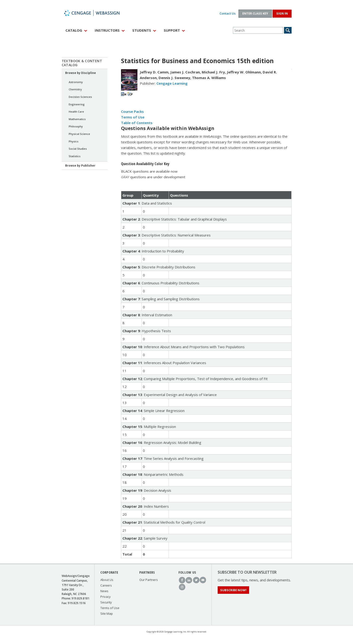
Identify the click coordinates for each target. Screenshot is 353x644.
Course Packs (132, 111)
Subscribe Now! (233, 590)
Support (172, 30)
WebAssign (97, 13)
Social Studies (78, 149)
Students (142, 30)
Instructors (107, 30)
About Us (107, 580)
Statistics (75, 156)
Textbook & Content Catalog (82, 63)
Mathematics (77, 119)
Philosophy (76, 126)
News (104, 591)
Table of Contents (137, 123)
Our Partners (149, 580)
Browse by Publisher (80, 166)
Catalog (74, 30)
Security (106, 602)
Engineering (77, 104)
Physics (74, 141)
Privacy (106, 597)
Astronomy (76, 82)
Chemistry (75, 89)
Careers (106, 585)
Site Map (107, 614)
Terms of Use (133, 117)
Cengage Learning (172, 83)
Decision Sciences (80, 97)
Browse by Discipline (81, 73)
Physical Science (79, 134)
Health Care (76, 112)
